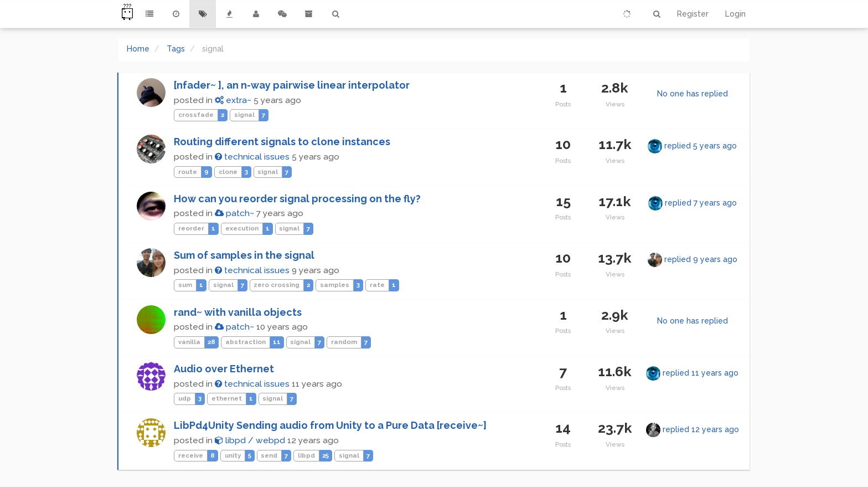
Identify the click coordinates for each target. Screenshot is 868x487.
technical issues (252, 157)
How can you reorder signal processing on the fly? (297, 199)
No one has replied (693, 94)
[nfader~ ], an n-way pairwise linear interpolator (292, 85)
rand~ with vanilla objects (238, 312)
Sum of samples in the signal (244, 255)
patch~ (234, 213)
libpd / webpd (250, 440)
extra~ (233, 100)
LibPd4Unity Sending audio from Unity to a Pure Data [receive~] (330, 425)
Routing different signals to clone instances (282, 142)
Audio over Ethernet (224, 369)
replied (701, 146)
